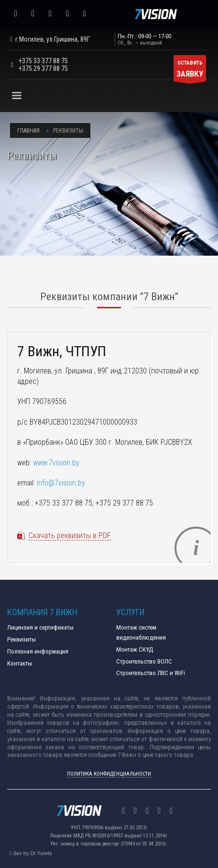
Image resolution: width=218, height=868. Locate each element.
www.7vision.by (56, 463)
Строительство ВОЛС (144, 661)
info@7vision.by (61, 483)
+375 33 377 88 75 (43, 61)
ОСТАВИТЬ (190, 71)
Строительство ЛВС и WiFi (151, 673)
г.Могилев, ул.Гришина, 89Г (49, 39)
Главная (28, 131)
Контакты (20, 663)
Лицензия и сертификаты (40, 627)
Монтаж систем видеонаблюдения (141, 632)
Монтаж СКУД (135, 649)
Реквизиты (22, 639)
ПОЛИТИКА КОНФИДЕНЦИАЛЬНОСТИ (109, 774)
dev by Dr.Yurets (33, 853)
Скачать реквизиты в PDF (70, 535)
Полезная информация (38, 651)
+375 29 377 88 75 (43, 68)
